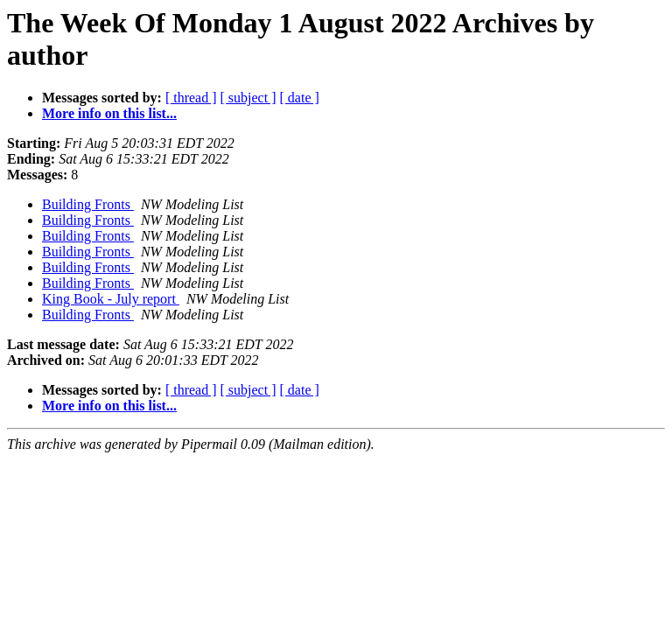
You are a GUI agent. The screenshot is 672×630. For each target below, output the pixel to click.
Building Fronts (88, 204)
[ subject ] (248, 98)
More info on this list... (109, 113)
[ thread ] (191, 98)
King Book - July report (111, 299)
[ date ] (300, 98)
